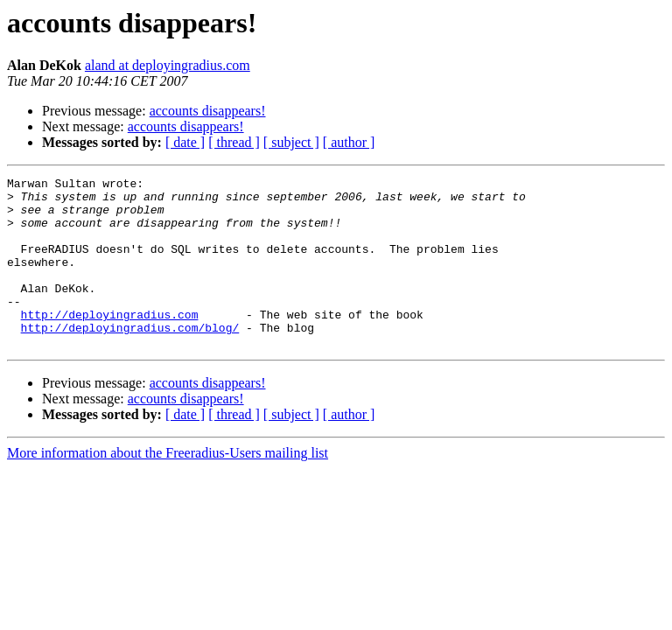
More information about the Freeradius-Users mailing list (168, 487)
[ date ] (185, 142)
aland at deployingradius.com (168, 65)
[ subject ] (291, 142)
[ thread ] (234, 142)
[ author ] (349, 142)
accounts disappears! (208, 111)
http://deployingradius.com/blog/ (130, 359)
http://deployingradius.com (110, 343)
